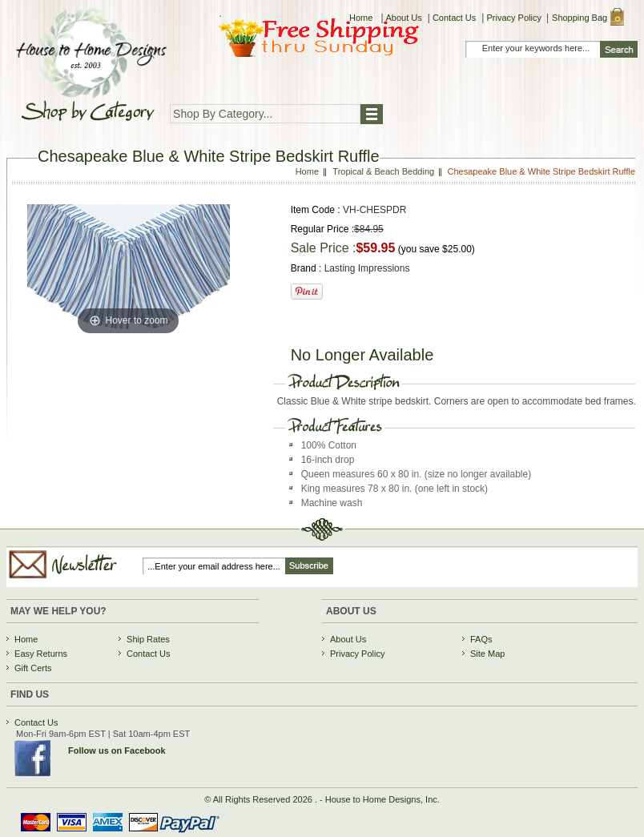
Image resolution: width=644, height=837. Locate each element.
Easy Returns (41, 654)
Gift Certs (33, 668)
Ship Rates (148, 639)
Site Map (487, 654)
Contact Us (454, 18)
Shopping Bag (580, 18)
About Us (404, 18)
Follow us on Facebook (117, 750)
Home (362, 18)
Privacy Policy (513, 18)
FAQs (481, 639)
